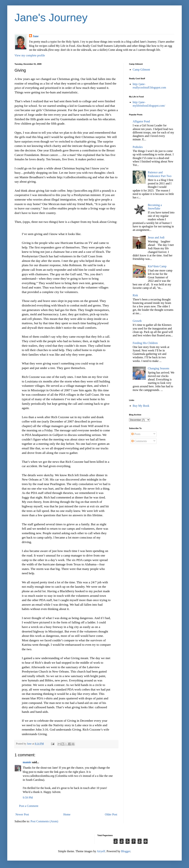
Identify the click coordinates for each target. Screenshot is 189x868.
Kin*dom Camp (157, 266)
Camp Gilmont (141, 70)
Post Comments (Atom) (44, 821)
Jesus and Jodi (156, 237)
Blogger (126, 851)
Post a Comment (29, 806)
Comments (139, 441)
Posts (136, 434)
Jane (36, 36)
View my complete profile (30, 55)
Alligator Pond (141, 121)
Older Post (111, 814)
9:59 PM (28, 798)
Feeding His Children (145, 343)
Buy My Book (141, 406)
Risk (135, 295)
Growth (137, 321)
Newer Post (22, 814)
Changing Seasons (158, 368)
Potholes (138, 147)
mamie (27, 762)
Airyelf (101, 851)
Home (67, 814)
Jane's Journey (51, 17)
